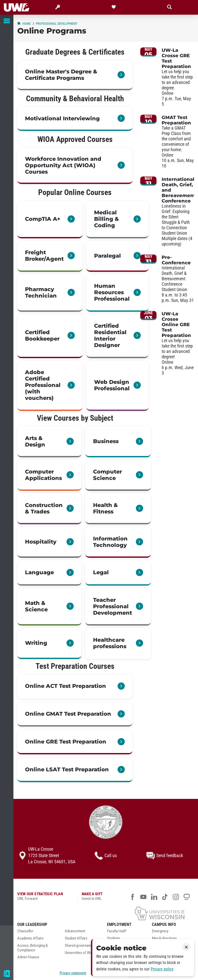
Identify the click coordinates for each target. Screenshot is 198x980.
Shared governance (79, 946)
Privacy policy (162, 969)
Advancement (75, 931)
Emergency (160, 931)
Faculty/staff (117, 931)
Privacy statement (73, 973)
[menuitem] (37, 933)
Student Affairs (76, 938)
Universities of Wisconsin (84, 953)
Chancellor (25, 931)
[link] (75, 75)
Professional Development (57, 24)
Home (24, 24)
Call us (106, 856)
